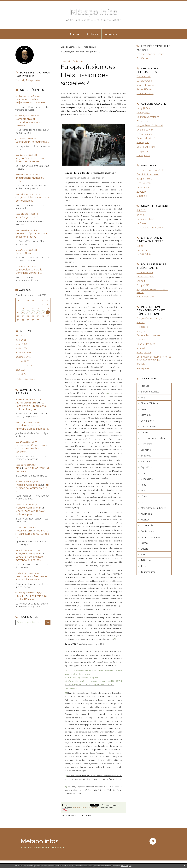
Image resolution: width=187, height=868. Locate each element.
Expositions (147, 467)
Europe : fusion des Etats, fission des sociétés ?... (88, 75)
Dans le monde (148, 427)
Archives (92, 34)
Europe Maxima (144, 179)
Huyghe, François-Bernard (150, 125)
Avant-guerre (143, 368)
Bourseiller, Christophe (148, 117)
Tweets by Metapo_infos (28, 80)
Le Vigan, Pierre (144, 151)
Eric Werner (142, 58)
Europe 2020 (143, 285)
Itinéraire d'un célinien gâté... (32, 429)
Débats (144, 432)
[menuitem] (75, 34)
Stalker (140, 246)
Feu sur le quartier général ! (150, 170)
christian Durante (26, 426)
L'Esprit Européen (145, 277)
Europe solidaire (145, 272)
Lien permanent (111, 805)
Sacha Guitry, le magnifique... (32, 142)
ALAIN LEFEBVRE (26, 403)
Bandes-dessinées (150, 392)
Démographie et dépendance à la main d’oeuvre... (29, 122)
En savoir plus (126, 866)
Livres (144, 496)
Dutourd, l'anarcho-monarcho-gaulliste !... (81, 52)
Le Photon (142, 223)
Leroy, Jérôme (143, 108)
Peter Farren (23, 531)
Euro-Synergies (144, 183)
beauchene (22, 576)
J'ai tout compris (144, 187)
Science (145, 543)
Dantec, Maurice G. (146, 138)
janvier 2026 (21, 348)
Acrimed (141, 348)
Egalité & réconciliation (148, 174)
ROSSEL (20, 596)
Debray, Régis (143, 113)
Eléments (141, 215)
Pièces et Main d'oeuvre (148, 335)
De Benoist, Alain (145, 130)
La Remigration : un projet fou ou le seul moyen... (31, 406)
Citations (145, 409)
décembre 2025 (23, 353)
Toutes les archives (25, 379)
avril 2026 (20, 335)
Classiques (146, 415)
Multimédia (146, 514)
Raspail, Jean (143, 142)
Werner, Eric (143, 121)
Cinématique (143, 250)
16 (38, 312)
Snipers (145, 549)
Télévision (146, 560)
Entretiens (146, 461)
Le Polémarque (67, 100)
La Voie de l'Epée (145, 93)
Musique (145, 520)
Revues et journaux (150, 537)
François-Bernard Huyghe (149, 318)
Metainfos (142, 196)
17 (43, 312)
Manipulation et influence (153, 508)
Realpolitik (141, 281)
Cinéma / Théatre (149, 403)
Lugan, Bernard (144, 134)
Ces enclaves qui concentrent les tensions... (31, 448)
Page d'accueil (90, 47)
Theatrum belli (143, 76)
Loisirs (144, 502)
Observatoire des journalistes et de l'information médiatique (154, 358)
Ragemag (141, 191)
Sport (144, 554)
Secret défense (144, 89)
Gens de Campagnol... (71, 47)
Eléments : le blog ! (146, 219)
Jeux (143, 491)
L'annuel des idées (146, 344)
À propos (111, 34)
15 (33, 312)
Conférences (147, 421)
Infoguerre (142, 331)
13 (23, 312)
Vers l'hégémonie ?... (27, 217)
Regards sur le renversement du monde (152, 291)
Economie (146, 450)
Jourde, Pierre (143, 155)
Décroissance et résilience (154, 438)
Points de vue (91, 808)
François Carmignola (28, 485)
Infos (143, 485)
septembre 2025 (24, 366)
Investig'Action (144, 353)
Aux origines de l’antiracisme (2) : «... (32, 488)
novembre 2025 (23, 357)
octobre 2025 (22, 361)
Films (143, 473)
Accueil (75, 34)
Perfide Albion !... (25, 253)
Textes (144, 566)
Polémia (140, 322)
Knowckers (142, 364)
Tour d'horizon (148, 572)
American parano (145, 297)
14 (28, 312)
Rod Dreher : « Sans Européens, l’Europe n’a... (32, 534)
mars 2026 (21, 340)
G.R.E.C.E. (141, 210)
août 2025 (21, 370)
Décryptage (79, 808)
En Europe (146, 456)
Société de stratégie (146, 85)
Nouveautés (147, 525)
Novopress (142, 327)
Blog (143, 397)
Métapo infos (93, 12)
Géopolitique (147, 479)
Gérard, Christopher (146, 147)
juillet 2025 (21, 374)
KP (17, 468)
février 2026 (21, 344)
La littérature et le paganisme (151, 228)
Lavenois (21, 445)
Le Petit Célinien (144, 254)
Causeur (141, 340)
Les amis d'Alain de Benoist (150, 54)
